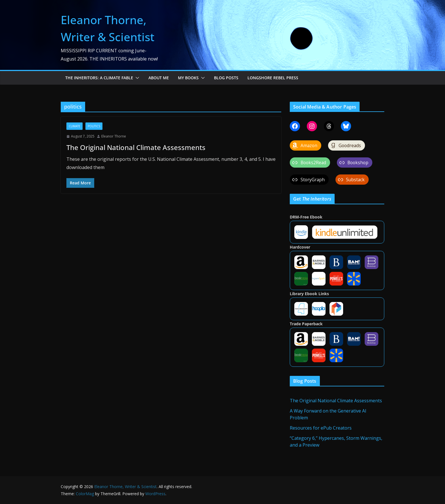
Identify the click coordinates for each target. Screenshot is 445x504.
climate (74, 126)
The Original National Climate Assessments (136, 147)
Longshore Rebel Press (273, 78)
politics (94, 126)
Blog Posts (226, 78)
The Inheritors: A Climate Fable (99, 78)
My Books (188, 78)
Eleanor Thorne (114, 136)
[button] (136, 78)
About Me (159, 78)
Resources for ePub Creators (321, 428)
